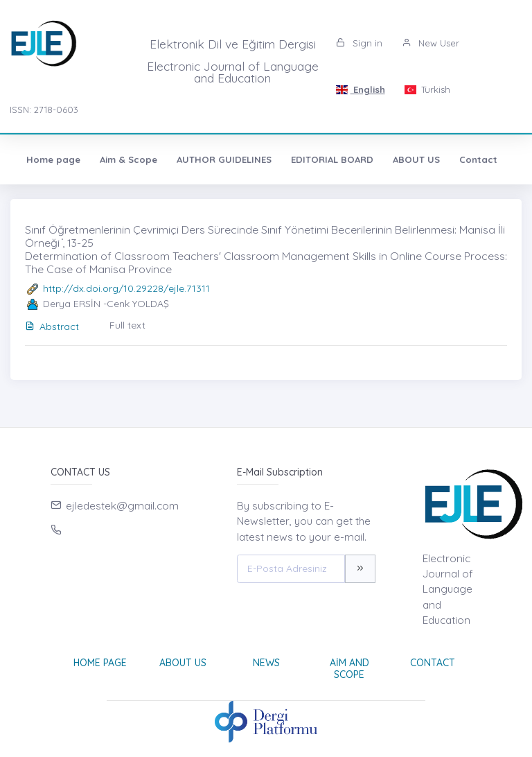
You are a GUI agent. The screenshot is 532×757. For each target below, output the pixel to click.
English (360, 89)
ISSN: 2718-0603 (44, 110)
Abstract (52, 327)
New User (431, 43)
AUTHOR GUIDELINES (224, 159)
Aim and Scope (349, 669)
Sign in (359, 43)
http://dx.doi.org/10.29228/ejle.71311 (126, 288)
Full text (127, 325)
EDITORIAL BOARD (332, 159)
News (266, 663)
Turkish (427, 89)
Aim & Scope (128, 159)
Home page (53, 159)
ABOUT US (416, 159)
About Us (183, 663)
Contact (478, 159)
